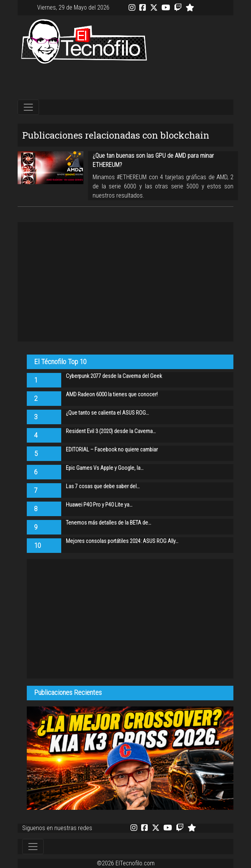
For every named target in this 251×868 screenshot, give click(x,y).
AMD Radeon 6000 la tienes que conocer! (112, 395)
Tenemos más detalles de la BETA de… (108, 523)
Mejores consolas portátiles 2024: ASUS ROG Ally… (122, 541)
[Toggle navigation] (28, 107)
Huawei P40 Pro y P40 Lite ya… (99, 505)
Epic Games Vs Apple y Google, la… (105, 468)
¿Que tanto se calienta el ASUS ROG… (107, 413)
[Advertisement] (125, 82)
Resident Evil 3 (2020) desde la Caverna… (111, 431)
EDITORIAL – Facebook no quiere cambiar (112, 450)
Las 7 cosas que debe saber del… (103, 486)
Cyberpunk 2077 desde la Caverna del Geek (114, 376)
